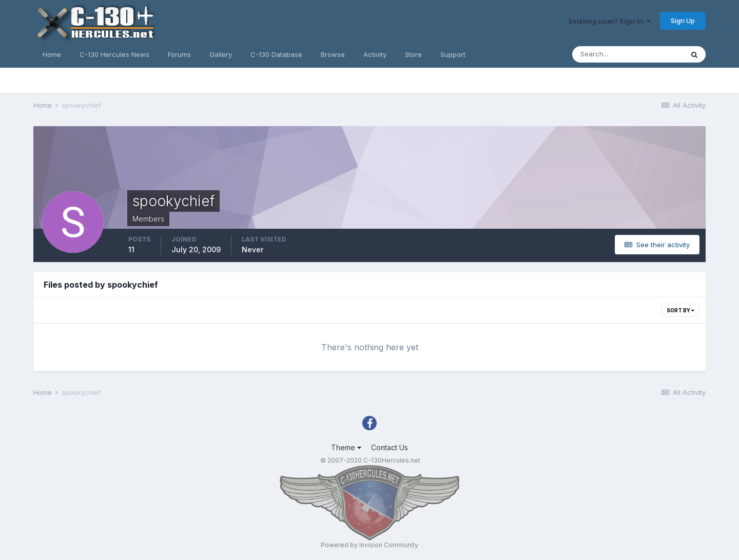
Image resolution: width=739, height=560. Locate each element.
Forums (179, 54)
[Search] (628, 54)
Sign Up (683, 21)
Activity (375, 54)
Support (453, 54)
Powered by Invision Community (369, 545)
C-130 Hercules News (114, 54)
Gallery (221, 54)
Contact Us (390, 447)
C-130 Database (276, 54)
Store (413, 54)
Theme (346, 447)
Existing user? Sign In (610, 21)
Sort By (680, 310)
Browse (333, 54)
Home (52, 54)
